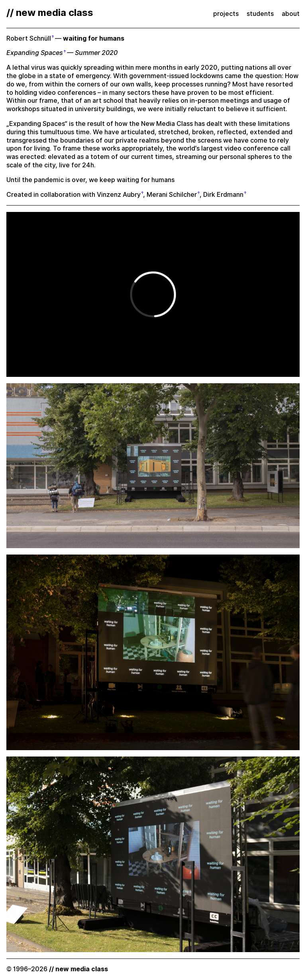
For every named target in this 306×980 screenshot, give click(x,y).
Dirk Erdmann (223, 195)
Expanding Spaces (35, 53)
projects (226, 14)
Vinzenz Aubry (119, 195)
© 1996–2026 (57, 969)
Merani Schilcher (172, 195)
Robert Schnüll (29, 38)
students (260, 14)
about (291, 14)
